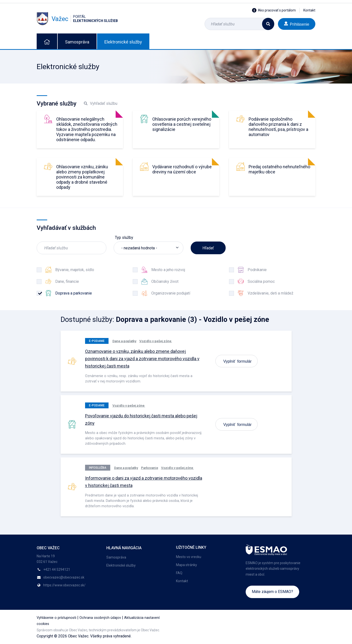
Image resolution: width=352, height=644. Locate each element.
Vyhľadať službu (101, 103)
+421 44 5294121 (57, 570)
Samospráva (77, 42)
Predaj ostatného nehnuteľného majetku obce (279, 169)
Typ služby (124, 238)
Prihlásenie (297, 24)
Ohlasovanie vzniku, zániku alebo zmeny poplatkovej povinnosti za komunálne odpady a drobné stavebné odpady (82, 177)
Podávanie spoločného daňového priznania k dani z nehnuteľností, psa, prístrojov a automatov (278, 127)
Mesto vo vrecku (189, 557)
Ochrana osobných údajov (100, 618)
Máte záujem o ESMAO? (272, 592)
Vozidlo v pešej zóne (156, 341)
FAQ (179, 573)
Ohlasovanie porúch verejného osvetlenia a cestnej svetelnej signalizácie (182, 124)
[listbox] (148, 248)
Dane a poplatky (124, 341)
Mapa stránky (187, 565)
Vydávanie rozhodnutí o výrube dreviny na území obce (182, 169)
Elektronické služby (123, 42)
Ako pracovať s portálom (274, 10)
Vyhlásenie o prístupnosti (56, 618)
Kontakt (309, 10)
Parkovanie (150, 468)
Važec (77, 19)
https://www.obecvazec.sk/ (64, 585)
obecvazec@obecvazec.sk (64, 577)
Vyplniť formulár (238, 361)
